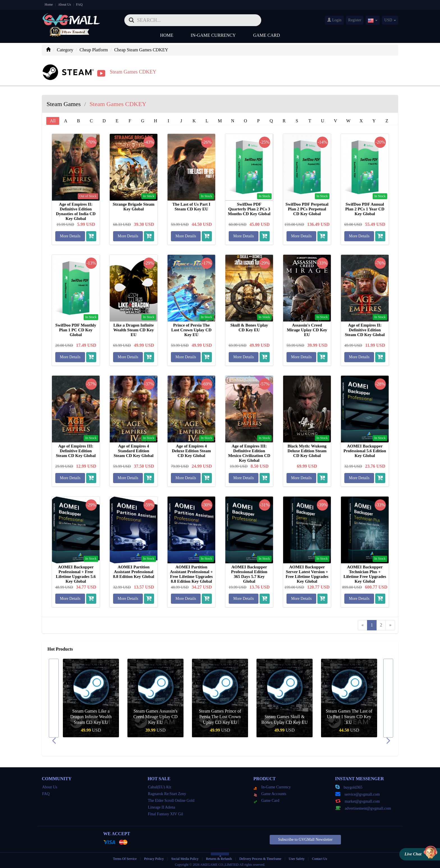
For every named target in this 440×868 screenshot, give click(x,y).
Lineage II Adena (161, 805)
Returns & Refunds (219, 857)
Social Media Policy (185, 857)
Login (334, 20)
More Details (70, 234)
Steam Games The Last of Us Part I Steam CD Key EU (349, 715)
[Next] (390, 623)
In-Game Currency (213, 35)
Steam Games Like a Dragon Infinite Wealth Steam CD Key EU (91, 715)
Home (49, 4)
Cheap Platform (94, 50)
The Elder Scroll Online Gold (171, 799)
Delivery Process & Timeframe (260, 857)
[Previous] (363, 623)
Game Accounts (270, 792)
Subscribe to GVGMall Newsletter (305, 838)
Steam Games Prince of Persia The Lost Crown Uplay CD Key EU (220, 715)
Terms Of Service (125, 857)
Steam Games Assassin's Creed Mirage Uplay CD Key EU (155, 715)
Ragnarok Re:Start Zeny (167, 792)
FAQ (79, 4)
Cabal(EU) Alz (160, 785)
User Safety (297, 857)
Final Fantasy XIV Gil (165, 812)
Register (355, 20)
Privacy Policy (154, 857)
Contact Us (320, 857)
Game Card (267, 35)
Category (65, 50)
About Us (65, 4)
